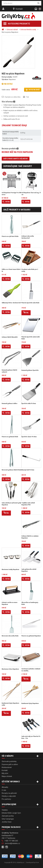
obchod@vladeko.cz (12, 843)
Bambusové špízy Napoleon (30, 703)
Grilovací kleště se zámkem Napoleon (30, 537)
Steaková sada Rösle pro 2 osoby (30, 270)
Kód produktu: (7, 77)
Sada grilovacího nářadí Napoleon (29, 570)
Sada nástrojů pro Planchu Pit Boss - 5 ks (31, 737)
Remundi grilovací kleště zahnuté (9, 371)
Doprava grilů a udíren (10, 764)
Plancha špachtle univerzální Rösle (31, 338)
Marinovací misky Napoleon (10, 569)
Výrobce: (5, 79)
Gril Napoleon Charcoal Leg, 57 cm (31, 194)
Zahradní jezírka (8, 816)
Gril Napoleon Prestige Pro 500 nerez (11, 194)
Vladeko (5, 810)
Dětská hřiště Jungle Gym (11, 813)
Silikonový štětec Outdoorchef (11, 303)
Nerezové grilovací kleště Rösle (12, 470)
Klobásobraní (7, 767)
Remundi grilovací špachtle (30, 370)
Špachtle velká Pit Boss (29, 403)
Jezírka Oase (7, 822)
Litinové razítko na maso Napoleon (10, 603)
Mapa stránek (7, 776)
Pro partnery (6, 799)
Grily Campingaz (8, 819)
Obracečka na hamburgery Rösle (30, 603)
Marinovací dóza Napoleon (10, 669)
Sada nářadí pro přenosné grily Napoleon (11, 504)
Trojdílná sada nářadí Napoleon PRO (28, 504)
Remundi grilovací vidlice (10, 403)
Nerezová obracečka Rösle (10, 636)
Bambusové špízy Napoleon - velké (11, 704)
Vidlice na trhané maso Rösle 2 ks (11, 270)
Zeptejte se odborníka (12, 97)
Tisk (27, 97)
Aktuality (5, 787)
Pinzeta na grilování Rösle (10, 437)
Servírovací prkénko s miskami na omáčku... (31, 670)
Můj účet (5, 773)
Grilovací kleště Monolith (10, 337)
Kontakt (19, 9)
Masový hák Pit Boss (28, 470)
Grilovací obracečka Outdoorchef (28, 237)
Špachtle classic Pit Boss (29, 437)
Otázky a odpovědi (9, 796)
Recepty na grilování (9, 793)
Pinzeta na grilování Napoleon (31, 636)
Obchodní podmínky (9, 761)
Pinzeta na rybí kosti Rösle (10, 236)
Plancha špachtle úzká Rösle (30, 303)
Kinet (37, 862)
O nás (4, 790)
